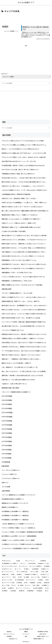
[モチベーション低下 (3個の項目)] (8, 580)
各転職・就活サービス (43, 636)
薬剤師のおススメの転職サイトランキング (15, 503)
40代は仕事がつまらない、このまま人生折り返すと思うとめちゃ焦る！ (24, 178)
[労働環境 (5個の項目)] (47, 566)
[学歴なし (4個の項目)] (27, 569)
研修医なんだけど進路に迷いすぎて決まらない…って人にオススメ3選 (24, 153)
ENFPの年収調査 (7, 417)
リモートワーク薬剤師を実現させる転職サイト (16, 392)
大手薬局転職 (6, 462)
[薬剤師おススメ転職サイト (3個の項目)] (32, 574)
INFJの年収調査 (7, 450)
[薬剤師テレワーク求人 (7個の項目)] (44, 563)
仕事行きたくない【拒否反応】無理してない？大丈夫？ (19, 198)
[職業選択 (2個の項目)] (33, 583)
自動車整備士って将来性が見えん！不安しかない (17, 281)
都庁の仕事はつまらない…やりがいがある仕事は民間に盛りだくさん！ (24, 182)
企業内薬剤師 (6, 491)
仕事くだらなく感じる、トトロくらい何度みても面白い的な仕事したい (24, 314)
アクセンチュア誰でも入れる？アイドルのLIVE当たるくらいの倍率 (23, 141)
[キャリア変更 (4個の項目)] (35, 572)
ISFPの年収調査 (7, 437)
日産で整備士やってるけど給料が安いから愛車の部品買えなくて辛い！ (24, 252)
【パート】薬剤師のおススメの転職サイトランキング (18, 495)
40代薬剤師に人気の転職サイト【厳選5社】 (15, 520)
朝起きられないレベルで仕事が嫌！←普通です (16, 363)
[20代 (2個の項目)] (48, 588)
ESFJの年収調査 (7, 404)
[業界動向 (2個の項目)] (20, 583)
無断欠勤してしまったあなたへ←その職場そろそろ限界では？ (21, 219)
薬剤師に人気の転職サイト (10, 507)
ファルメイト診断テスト (9, 474)
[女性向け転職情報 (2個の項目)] (38, 588)
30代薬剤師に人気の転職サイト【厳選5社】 (15, 511)
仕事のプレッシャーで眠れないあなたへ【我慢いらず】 (19, 223)
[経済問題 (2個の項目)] (14, 591)
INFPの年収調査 (7, 433)
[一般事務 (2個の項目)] (21, 585)
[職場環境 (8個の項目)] (45, 561)
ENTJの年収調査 (7, 396)
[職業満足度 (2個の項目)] (31, 591)
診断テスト (5, 483)
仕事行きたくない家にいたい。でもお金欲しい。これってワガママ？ (23, 186)
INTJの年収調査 (7, 446)
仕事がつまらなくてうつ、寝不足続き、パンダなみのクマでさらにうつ (24, 240)
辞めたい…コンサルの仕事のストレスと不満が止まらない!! (20, 149)
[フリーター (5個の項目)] (19, 569)
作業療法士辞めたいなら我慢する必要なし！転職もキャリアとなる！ (23, 338)
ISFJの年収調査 (6, 454)
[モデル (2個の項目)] (14, 585)
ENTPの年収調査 (7, 413)
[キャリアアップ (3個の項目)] (7, 577)
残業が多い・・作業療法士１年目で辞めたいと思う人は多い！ (21, 359)
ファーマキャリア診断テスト (11, 470)
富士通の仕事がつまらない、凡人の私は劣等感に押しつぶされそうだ (23, 326)
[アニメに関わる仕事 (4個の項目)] (23, 572)
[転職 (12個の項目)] (20, 561)
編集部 (26, 632)
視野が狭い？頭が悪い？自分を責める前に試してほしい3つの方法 (22, 376)
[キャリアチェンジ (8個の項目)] (32, 561)
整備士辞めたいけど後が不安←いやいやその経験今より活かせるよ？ (23, 268)
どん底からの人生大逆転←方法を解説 (14, 231)
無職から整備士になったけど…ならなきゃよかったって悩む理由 (22, 285)
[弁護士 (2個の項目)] (40, 583)
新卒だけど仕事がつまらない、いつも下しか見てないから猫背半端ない (24, 310)
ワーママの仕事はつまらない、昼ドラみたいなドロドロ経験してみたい (24, 351)
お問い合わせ (43, 634)
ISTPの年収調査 (7, 441)
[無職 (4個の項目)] (13, 574)
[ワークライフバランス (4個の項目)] (9, 572)
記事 (26, 636)
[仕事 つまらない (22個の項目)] (8, 561)
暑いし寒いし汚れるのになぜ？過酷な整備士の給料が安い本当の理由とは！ (25, 211)
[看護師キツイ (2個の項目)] (46, 585)
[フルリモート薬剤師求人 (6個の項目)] (36, 566)
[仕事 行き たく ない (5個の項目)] (8, 569)
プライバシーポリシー (9, 634)
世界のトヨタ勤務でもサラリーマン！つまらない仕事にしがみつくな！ (24, 297)
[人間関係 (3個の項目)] (27, 577)
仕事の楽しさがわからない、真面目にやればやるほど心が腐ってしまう (24, 347)
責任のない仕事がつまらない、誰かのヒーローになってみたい (21, 355)
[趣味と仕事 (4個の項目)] (6, 574)
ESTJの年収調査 (7, 408)
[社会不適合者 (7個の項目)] (32, 563)
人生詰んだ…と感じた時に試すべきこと (14, 384)
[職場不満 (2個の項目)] (47, 583)
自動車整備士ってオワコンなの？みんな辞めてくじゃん (19, 260)
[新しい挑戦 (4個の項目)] (46, 572)
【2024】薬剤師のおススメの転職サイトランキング (18, 524)
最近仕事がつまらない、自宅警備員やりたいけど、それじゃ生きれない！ (25, 306)
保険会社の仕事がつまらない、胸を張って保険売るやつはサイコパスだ (24, 334)
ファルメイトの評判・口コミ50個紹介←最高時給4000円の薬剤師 (22, 532)
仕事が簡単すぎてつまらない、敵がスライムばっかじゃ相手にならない (24, 264)
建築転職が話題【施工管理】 (11, 388)
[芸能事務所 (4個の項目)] (36, 569)
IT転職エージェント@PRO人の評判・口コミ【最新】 (19, 540)
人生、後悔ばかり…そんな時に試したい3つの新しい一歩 (20, 367)
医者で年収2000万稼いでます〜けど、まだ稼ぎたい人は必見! (21, 318)
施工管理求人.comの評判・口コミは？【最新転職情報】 (19, 536)
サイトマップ (26, 634)
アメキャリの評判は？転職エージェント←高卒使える (18, 528)
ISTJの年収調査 (7, 458)
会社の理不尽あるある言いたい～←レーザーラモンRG (19, 161)
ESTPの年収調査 (7, 425)
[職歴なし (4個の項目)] (20, 574)
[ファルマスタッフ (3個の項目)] (32, 580)
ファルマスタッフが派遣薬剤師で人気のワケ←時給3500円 (20, 548)
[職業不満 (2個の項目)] (22, 591)
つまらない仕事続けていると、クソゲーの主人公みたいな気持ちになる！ (25, 190)
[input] (26, 128)
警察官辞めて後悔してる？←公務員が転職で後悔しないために (21, 227)
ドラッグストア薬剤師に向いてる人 (13, 330)
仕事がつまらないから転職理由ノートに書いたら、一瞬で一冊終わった (24, 203)
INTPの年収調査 (7, 429)
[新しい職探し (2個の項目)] (37, 585)
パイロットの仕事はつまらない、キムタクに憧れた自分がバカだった (23, 277)
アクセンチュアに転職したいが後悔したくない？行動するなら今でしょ (24, 145)
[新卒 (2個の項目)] (26, 583)
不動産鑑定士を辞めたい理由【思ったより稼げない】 (18, 174)
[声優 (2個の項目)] (4, 588)
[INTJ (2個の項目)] (47, 591)
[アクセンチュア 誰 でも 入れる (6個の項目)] (10, 566)
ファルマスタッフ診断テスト (11, 478)
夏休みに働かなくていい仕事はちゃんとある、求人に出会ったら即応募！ (25, 236)
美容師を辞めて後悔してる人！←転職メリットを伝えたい (20, 215)
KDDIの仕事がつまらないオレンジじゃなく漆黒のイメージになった (23, 256)
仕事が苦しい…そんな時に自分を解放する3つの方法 (18, 380)
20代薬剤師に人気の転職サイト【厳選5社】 (15, 516)
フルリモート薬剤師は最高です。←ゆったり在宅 (17, 293)
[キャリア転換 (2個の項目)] (6, 585)
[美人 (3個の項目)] (15, 577)
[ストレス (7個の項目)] (24, 563)
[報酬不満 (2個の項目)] (11, 588)
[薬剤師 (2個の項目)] (41, 580)
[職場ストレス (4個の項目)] (46, 569)
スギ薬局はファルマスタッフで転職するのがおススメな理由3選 (22, 544)
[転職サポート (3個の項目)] (46, 577)
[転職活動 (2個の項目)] (40, 591)
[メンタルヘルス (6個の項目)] (24, 566)
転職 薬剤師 (5, 466)
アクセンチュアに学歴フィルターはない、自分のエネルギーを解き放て (24, 157)
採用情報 (9, 636)
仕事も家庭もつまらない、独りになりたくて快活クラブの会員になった (24, 343)
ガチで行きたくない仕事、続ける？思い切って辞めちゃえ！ (20, 170)
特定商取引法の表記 (43, 632)
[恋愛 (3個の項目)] (20, 577)
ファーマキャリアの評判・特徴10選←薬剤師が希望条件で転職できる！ (24, 322)
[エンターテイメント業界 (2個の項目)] (9, 583)
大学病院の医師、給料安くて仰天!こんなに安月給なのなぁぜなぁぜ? (23, 165)
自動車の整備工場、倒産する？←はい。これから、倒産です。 (21, 301)
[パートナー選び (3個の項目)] (36, 577)
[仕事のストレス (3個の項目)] (45, 574)
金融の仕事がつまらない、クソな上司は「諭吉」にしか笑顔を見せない (24, 248)
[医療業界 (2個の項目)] (6, 591)
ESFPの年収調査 (7, 421)
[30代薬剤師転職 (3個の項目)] (20, 580)
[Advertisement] (26, 18)
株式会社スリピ (13, 639)
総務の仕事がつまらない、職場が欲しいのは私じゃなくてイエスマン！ (24, 244)
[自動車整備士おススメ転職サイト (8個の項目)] (11, 563)
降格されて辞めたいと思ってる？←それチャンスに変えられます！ (23, 207)
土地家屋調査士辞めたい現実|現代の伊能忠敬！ (17, 194)
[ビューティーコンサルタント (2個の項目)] (24, 588)
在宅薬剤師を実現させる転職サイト (13, 499)
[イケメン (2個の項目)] (28, 585)
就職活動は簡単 (7, 289)
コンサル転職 (6, 487)
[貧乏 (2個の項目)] (48, 580)
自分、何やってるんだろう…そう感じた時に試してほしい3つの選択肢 (24, 371)
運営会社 (9, 632)
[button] (49, 83)
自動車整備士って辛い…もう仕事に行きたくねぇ (17, 273)
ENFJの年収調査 (7, 400)
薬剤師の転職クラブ (39, 639)
